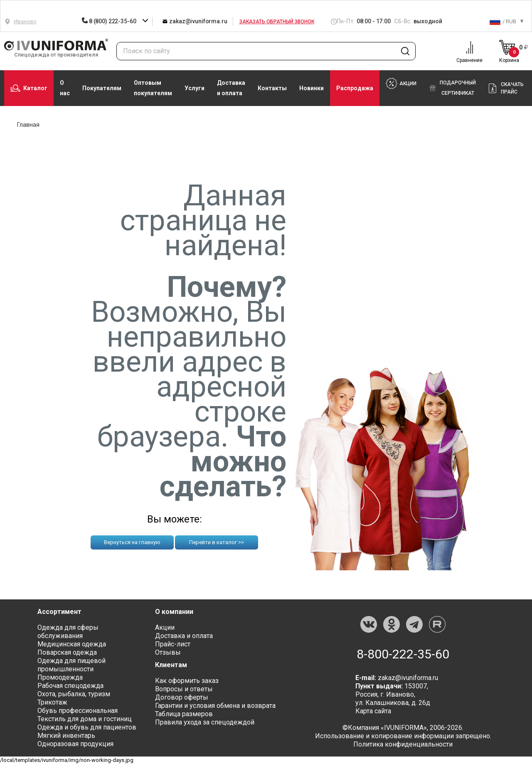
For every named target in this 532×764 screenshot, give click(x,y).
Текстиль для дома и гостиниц (85, 719)
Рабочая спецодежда (70, 686)
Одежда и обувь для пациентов (87, 727)
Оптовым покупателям (153, 88)
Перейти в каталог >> (217, 542)
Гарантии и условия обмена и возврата (215, 706)
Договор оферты (182, 697)
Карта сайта (373, 711)
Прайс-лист (173, 644)
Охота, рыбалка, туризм (74, 694)
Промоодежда (60, 677)
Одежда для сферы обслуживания (68, 632)
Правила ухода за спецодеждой (205, 722)
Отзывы (168, 652)
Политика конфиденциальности (403, 744)
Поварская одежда (67, 652)
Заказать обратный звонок (277, 22)
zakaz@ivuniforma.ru (195, 21)
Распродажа (355, 88)
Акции (165, 627)
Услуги (195, 88)
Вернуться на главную (132, 542)
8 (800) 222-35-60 (110, 21)
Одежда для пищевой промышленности (71, 665)
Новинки (312, 88)
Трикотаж (52, 702)
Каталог (29, 88)
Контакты (272, 88)
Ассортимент (59, 612)
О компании (174, 612)
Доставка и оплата (231, 88)
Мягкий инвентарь (66, 736)
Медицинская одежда (72, 644)
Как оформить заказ (187, 681)
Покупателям (102, 88)
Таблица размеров (184, 714)
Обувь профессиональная (78, 711)
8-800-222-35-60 (403, 654)
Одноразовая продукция (75, 744)
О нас (65, 88)
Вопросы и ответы (184, 689)
